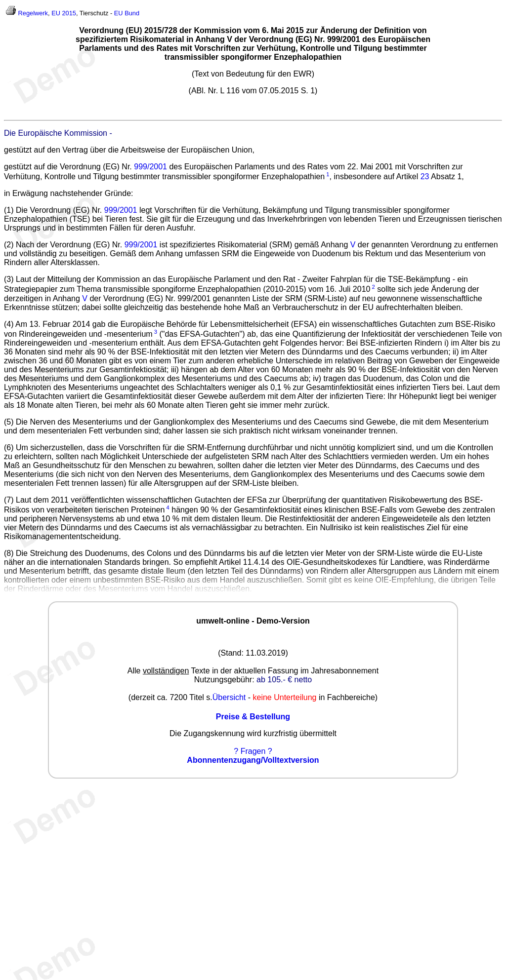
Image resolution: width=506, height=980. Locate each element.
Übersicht (229, 697)
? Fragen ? (253, 751)
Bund (132, 13)
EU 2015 (64, 13)
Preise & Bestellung (253, 717)
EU (119, 13)
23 (425, 176)
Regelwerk (33, 13)
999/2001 (150, 167)
